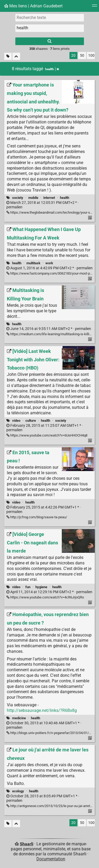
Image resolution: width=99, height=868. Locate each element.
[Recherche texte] (50, 17)
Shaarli (27, 844)
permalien (49, 268)
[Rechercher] (50, 41)
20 (73, 56)
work (49, 263)
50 (82, 56)
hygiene (41, 587)
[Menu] (95, 7)
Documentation (51, 859)
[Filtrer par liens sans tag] (8, 56)
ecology (18, 791)
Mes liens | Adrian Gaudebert (33, 6)
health (65, 198)
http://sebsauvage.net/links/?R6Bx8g (42, 710)
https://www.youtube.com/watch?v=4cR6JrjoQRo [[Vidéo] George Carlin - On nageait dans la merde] (45, 597)
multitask (33, 263)
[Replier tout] (16, 56)
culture (31, 421)
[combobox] (50, 28)
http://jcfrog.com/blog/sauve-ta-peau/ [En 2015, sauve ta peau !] (37, 517)
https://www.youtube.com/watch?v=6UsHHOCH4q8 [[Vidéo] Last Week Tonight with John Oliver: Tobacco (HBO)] (47, 435)
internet (49, 198)
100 (91, 56)
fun (28, 587)
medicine (19, 718)
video (16, 421)
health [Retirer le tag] (52, 69)
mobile (33, 198)
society (18, 198)
